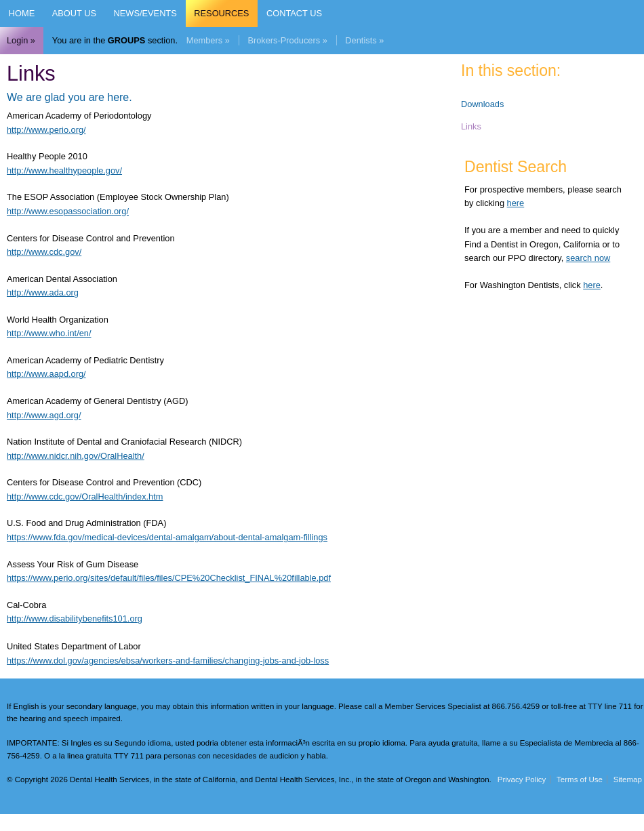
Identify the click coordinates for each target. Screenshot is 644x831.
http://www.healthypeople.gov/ (64, 170)
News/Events (145, 13)
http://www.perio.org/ (46, 130)
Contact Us (294, 13)
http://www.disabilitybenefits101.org (75, 619)
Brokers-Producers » (287, 40)
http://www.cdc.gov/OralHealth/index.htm (85, 496)
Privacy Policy (522, 779)
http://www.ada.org (43, 292)
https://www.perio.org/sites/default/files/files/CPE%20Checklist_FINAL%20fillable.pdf (169, 578)
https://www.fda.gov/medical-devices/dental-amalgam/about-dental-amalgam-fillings (167, 537)
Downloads (482, 104)
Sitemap (628, 779)
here (516, 203)
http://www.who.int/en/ (49, 333)
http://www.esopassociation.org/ (68, 211)
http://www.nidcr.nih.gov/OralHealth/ (76, 456)
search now (588, 258)
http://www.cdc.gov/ (44, 252)
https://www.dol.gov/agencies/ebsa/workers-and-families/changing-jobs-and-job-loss (168, 661)
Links (471, 126)
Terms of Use (580, 779)
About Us (74, 13)
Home (22, 13)
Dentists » (364, 40)
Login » (21, 40)
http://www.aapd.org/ (46, 374)
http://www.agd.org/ (44, 415)
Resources (221, 13)
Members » (208, 40)
